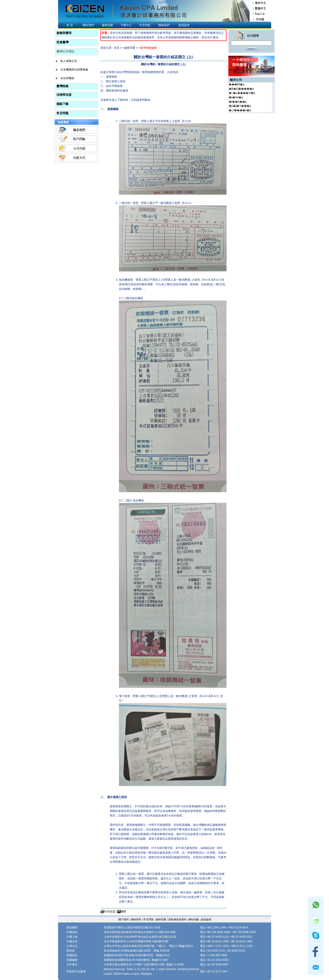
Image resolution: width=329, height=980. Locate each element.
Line (316, 920)
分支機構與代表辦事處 (74, 70)
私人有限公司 (69, 61)
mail (316, 967)
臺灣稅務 (62, 86)
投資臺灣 (62, 42)
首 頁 (70, 25)
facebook (316, 952)
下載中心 (126, 25)
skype (316, 936)
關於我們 (88, 25)
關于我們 (124, 919)
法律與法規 (64, 95)
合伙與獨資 (67, 78)
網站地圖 (194, 919)
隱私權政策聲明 (177, 919)
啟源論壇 (184, 25)
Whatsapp (316, 904)
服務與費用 (64, 33)
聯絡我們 (164, 25)
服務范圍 (107, 25)
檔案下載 (62, 104)
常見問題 (145, 25)
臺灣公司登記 (65, 51)
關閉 (123, 912)
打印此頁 (110, 912)
